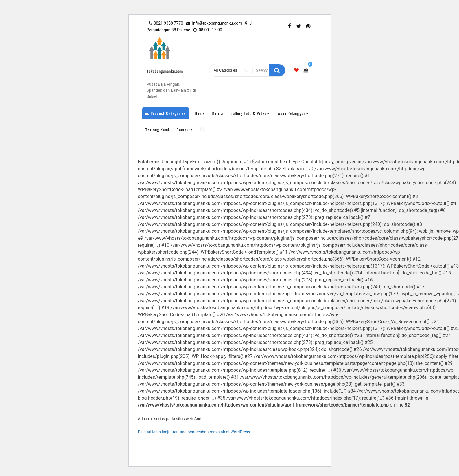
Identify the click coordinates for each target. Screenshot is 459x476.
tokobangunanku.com (165, 71)
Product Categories (165, 113)
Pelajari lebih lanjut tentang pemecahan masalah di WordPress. (195, 432)
